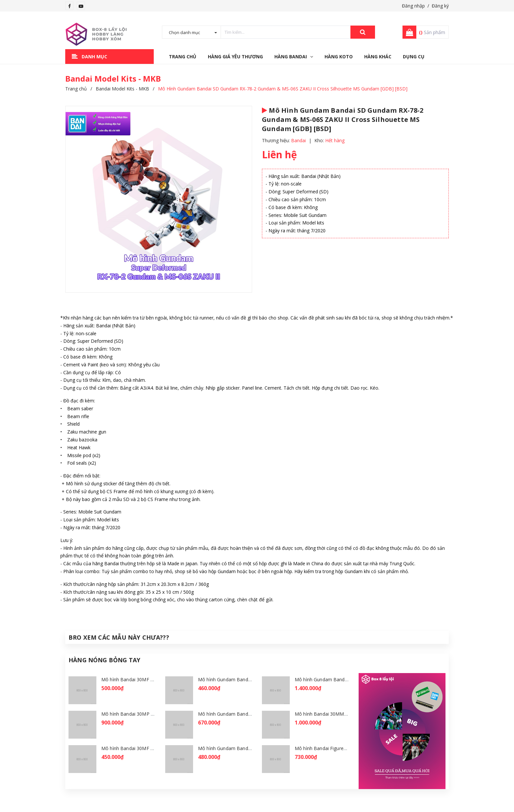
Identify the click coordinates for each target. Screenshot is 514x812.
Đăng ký (440, 6)
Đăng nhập (413, 6)
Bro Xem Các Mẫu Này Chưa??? (119, 637)
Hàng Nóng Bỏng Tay (104, 660)
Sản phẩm (432, 32)
